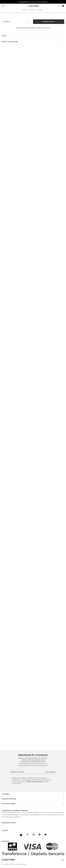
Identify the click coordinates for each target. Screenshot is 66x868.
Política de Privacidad (34, 782)
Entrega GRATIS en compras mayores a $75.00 (33, 2)
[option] (33, 2)
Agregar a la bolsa (49, 22)
